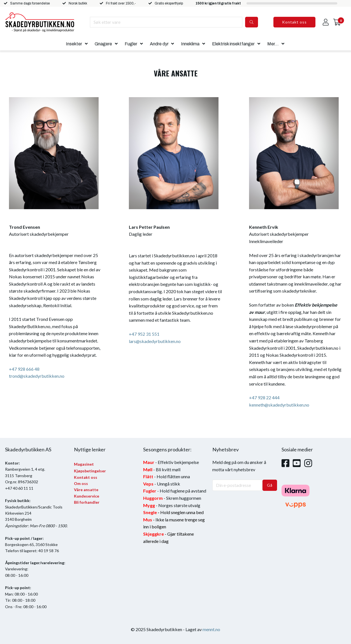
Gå (270, 485)
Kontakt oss (294, 22)
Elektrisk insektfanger (233, 44)
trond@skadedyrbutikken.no (37, 376)
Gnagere (103, 44)
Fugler (131, 44)
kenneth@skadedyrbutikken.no (279, 405)
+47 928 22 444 (264, 397)
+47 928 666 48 (24, 369)
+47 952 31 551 (144, 334)
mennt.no (211, 629)
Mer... (273, 44)
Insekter (74, 44)
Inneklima (190, 44)
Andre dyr (159, 44)
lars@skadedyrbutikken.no (155, 341)
